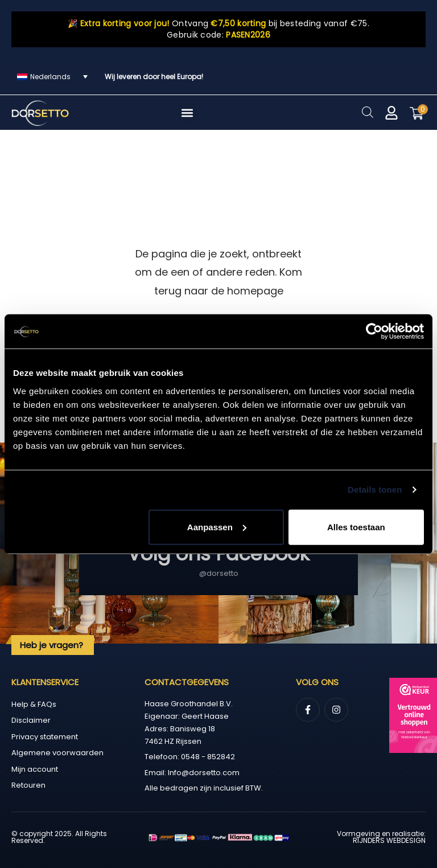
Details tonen (375, 490)
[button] (187, 112)
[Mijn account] (391, 113)
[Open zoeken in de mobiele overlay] (368, 112)
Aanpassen (217, 527)
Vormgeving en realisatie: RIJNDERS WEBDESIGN (381, 837)
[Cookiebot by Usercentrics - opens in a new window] (374, 331)
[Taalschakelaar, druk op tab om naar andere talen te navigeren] (52, 77)
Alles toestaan (356, 527)
